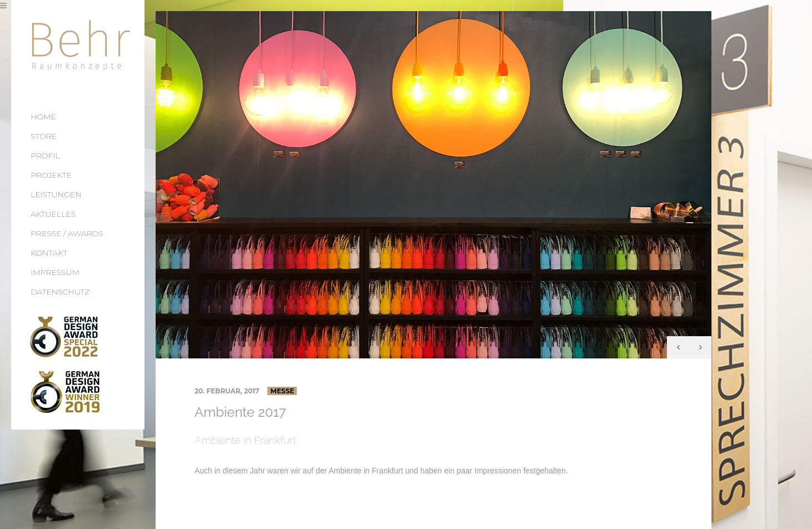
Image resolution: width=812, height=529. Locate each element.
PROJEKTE (51, 175)
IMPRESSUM (55, 272)
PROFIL (45, 156)
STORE (44, 136)
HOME (43, 117)
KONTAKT (49, 253)
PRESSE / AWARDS (67, 233)
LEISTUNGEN (56, 194)
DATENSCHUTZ (60, 292)
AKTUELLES (53, 214)
